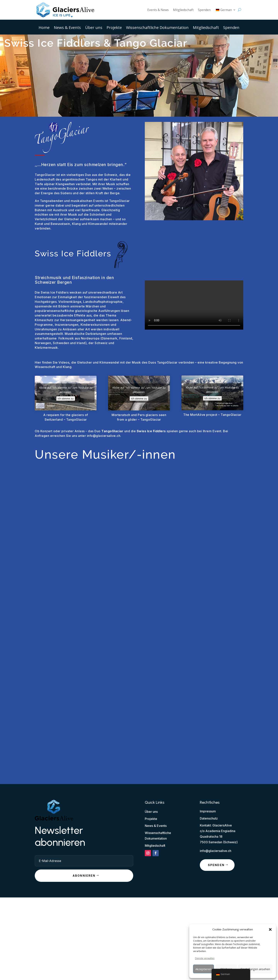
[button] (270, 929)
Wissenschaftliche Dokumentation (157, 28)
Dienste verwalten (205, 958)
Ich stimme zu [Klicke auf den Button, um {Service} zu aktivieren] (66, 398)
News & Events (67, 28)
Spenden (204, 10)
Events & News (158, 10)
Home (44, 28)
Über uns (94, 28)
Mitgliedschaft (183, 10)
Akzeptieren (203, 969)
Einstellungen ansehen (255, 969)
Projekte (114, 28)
